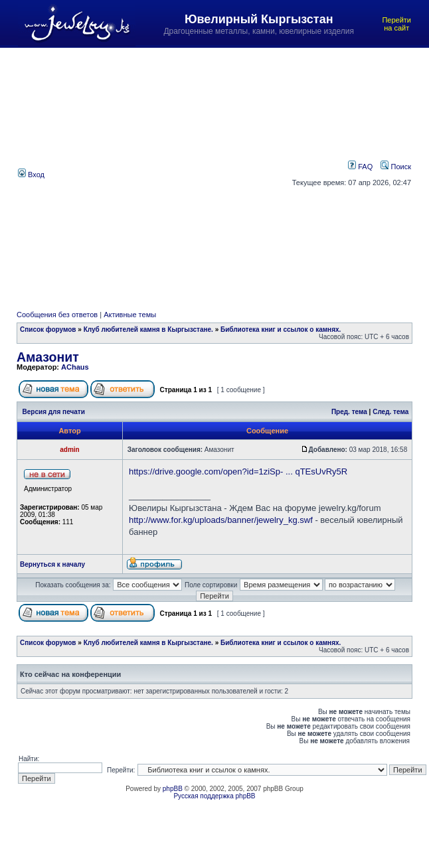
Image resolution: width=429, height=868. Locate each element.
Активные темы (130, 315)
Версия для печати (54, 412)
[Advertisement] (125, 174)
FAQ (360, 167)
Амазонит (48, 357)
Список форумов (48, 329)
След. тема (390, 412)
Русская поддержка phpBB (214, 796)
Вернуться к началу (52, 564)
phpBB (173, 789)
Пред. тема (349, 412)
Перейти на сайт (396, 24)
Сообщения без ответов (57, 315)
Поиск (396, 167)
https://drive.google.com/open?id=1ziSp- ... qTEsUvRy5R (238, 471)
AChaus (75, 367)
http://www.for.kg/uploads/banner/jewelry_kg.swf (221, 520)
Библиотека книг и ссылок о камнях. (281, 329)
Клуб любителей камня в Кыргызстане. (148, 329)
